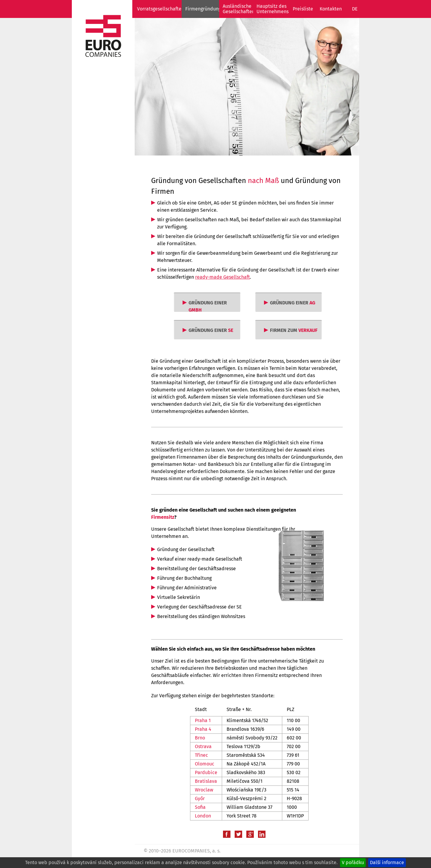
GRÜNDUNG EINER (208, 306)
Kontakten (331, 9)
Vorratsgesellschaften (161, 9)
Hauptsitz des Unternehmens (273, 9)
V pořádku (353, 862)
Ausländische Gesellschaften (239, 9)
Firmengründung (203, 9)
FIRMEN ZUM (294, 330)
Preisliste (303, 9)
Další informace (387, 862)
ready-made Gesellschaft (223, 277)
